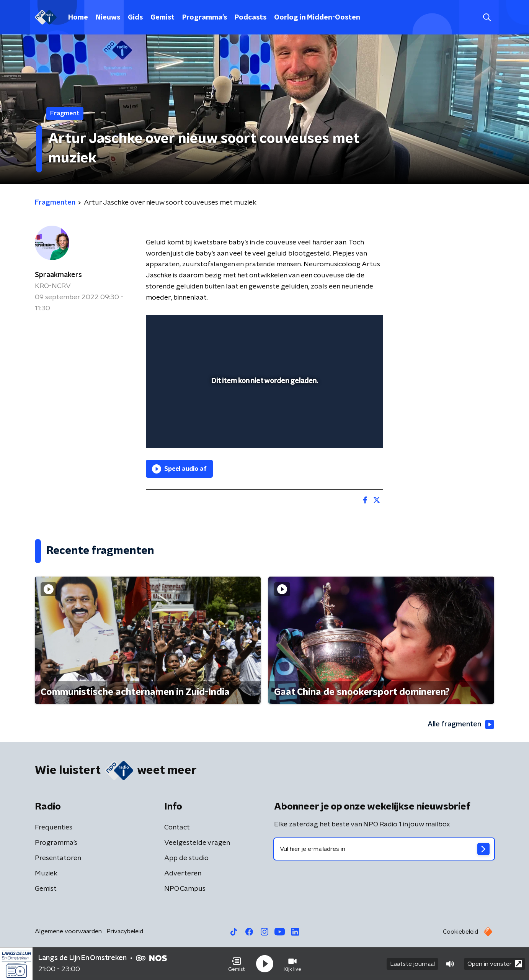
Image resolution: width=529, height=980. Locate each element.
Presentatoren (58, 858)
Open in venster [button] (495, 964)
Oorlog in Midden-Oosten (317, 18)
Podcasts (251, 18)
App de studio (186, 858)
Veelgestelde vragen (197, 843)
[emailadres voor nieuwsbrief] (384, 849)
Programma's (205, 18)
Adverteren (183, 873)
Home (78, 18)
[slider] (264, 411)
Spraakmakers (58, 275)
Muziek (46, 873)
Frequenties (54, 828)
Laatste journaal (412, 964)
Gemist (162, 18)
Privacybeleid (125, 931)
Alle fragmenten (461, 724)
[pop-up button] (349, 431)
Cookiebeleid (460, 932)
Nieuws (108, 18)
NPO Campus (185, 889)
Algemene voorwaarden (68, 931)
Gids (135, 18)
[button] (237, 964)
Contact (177, 828)
